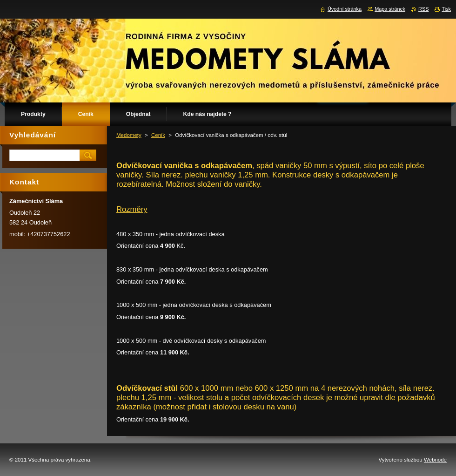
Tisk (446, 9)
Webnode (435, 460)
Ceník (158, 135)
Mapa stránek (390, 9)
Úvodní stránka (345, 9)
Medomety (129, 135)
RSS (423, 9)
